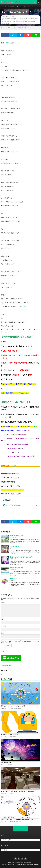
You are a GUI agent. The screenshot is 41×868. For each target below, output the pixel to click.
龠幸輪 (12, 17)
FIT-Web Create (21, 865)
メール (3, 626)
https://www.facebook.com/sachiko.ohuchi (13, 490)
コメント (3, 603)
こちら (25, 306)
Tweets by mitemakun (6, 666)
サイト (3, 633)
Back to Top (21, 829)
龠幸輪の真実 (13, 578)
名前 (3, 619)
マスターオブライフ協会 (15, 708)
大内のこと (12, 793)
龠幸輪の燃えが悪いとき (16, 568)
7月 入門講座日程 (6, 763)
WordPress (35, 865)
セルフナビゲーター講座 (10, 20)
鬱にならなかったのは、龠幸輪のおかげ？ (21, 557)
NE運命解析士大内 (15, 18)
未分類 (15, 736)
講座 (11, 765)
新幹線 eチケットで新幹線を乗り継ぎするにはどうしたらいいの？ (18, 791)
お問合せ (12, 7)
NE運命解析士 (7, 18)
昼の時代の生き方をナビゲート (25, 863)
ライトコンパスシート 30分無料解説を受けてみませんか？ (17, 819)
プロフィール (4, 7)
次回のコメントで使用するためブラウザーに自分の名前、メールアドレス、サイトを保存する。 (20, 642)
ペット (31, 20)
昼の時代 (25, 21)
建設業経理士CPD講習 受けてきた (10, 734)
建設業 (11, 736)
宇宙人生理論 (19, 21)
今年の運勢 (13, 21)
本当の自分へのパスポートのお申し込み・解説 (13, 706)
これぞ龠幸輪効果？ (15, 546)
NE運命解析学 (24, 18)
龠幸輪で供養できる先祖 (16, 536)
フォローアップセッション (22, 20)
